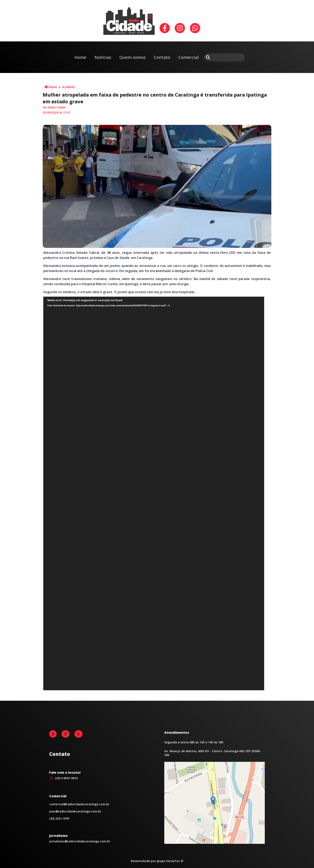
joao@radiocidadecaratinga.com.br (75, 811)
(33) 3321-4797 (59, 818)
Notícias (103, 57)
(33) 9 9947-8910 (63, 778)
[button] (213, 800)
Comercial (189, 57)
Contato (162, 57)
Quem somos (132, 57)
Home (80, 57)
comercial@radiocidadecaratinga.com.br (79, 804)
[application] (154, 493)
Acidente (69, 87)
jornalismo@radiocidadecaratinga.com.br (80, 841)
